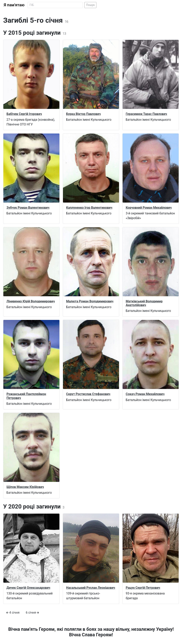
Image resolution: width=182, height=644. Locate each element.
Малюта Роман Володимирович (90, 301)
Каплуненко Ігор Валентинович (89, 208)
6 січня (32, 613)
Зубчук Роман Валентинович (28, 208)
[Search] (55, 5)
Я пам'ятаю (14, 5)
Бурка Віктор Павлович (83, 114)
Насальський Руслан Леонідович (91, 588)
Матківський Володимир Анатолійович (144, 303)
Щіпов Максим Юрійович (25, 487)
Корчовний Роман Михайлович (149, 208)
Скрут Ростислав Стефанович (88, 394)
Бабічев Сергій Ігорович (24, 114)
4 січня (13, 613)
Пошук (91, 5)
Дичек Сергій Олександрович (28, 588)
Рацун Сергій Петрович (143, 588)
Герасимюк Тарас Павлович (146, 114)
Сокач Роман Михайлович (145, 394)
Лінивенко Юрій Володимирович (31, 301)
